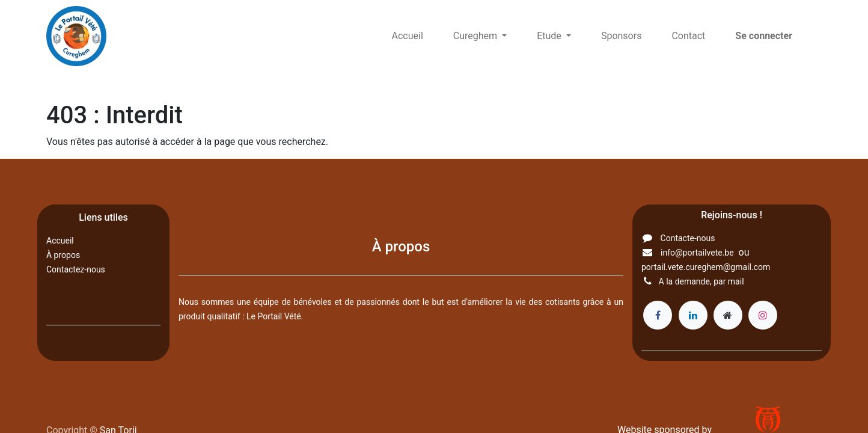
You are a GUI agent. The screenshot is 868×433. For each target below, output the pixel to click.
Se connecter (764, 36)
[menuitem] (408, 36)
